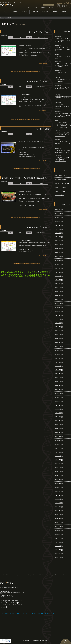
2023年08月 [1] (59, 339)
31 (7, 273)
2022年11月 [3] (59, 374)
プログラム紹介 (18, 601)
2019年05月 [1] (59, 452)
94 (29, 275)
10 (17, 271)
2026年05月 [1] (59, 210)
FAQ (1, 605)
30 (5, 273)
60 (13, 274)
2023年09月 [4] (59, 335)
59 (11, 274)
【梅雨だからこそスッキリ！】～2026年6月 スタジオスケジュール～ (63, 40)
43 (30, 273)
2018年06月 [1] (59, 468)
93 (27, 275)
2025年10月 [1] (59, 237)
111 (27, 277)
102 (46, 275)
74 (40, 274)
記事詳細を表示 (43, 63)
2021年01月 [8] (59, 433)
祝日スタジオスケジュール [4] (63, 187)
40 (25, 273)
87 (16, 275)
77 (46, 274)
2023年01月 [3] (59, 366)
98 (37, 275)
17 (30, 271)
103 (49, 275)
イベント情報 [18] (59, 195)
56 (5, 274)
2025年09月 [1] (59, 241)
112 (30, 277)
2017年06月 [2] (59, 495)
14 (25, 271)
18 (32, 271)
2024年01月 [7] (59, 319)
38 (21, 273)
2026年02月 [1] (59, 221)
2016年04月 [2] (59, 538)
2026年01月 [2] (59, 225)
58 (9, 274)
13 (23, 271)
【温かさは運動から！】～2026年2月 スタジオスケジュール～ (63, 106)
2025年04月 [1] (59, 260)
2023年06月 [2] (59, 346)
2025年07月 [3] (59, 249)
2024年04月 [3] (59, 307)
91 (23, 275)
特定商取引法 (20, 605)
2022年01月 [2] (59, 413)
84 (10, 275)
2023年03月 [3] (59, 358)
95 (31, 275)
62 (17, 274)
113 (33, 277)
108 (20, 277)
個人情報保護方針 (12, 605)
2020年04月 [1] (59, 448)
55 (3, 274)
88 (17, 275)
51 (46, 273)
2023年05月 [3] (59, 350)
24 (44, 271)
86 (14, 275)
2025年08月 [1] (59, 245)
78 (48, 274)
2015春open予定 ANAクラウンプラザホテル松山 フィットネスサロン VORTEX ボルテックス (28, 613)
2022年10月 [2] (59, 378)
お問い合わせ (65, 575)
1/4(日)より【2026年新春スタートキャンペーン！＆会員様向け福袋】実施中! (63, 115)
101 (44, 275)
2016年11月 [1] (59, 519)
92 (25, 275)
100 (41, 275)
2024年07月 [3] (59, 296)
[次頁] (41, 277)
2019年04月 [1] (59, 456)
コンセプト (3, 601)
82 (6, 275)
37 (19, 273)
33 (11, 273)
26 (48, 271)
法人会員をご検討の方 (53, 575)
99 (39, 275)
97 (35, 275)
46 (36, 273)
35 (15, 273)
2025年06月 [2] (59, 253)
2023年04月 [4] (59, 354)
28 (1, 273)
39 (23, 273)
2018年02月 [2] (59, 479)
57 (7, 274)
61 (15, 274)
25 (46, 271)
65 (23, 274)
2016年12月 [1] (59, 515)
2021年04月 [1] (59, 429)
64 (21, 274)
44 (32, 273)
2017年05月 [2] (59, 499)
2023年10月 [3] (59, 331)
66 (25, 274)
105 (12, 277)
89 (19, 275)
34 (13, 273)
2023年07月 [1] (59, 343)
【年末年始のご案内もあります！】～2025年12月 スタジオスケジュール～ (63, 134)
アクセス (20, 603)
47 (38, 273)
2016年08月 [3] (59, 526)
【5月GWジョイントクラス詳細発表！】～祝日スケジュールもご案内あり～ (63, 65)
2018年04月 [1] (59, 476)
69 (30, 274)
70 (32, 274)
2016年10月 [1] (59, 523)
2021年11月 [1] (59, 421)
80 (2, 275)
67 (27, 274)
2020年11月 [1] (59, 440)
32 (9, 273)
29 (3, 273)
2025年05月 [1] (59, 256)
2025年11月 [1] (59, 233)
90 (21, 275)
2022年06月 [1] (59, 393)
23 (42, 271)
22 (40, 271)
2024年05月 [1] (59, 303)
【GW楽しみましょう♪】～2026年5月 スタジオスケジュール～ (63, 49)
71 (34, 274)
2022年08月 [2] (59, 386)
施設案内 (8, 601)
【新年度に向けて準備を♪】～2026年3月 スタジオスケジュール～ (63, 98)
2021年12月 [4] (59, 417)
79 (50, 274)
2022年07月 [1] (59, 389)
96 (33, 275)
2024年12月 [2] (59, 276)
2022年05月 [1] (59, 397)
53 (50, 273)
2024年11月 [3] (59, 280)
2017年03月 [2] (59, 507)
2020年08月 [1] (59, 444)
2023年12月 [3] (59, 323)
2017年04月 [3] (59, 503)
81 (4, 275)
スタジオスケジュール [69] (62, 183)
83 (8, 275)
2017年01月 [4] (59, 511)
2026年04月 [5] (59, 213)
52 (48, 273)
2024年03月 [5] (59, 311)
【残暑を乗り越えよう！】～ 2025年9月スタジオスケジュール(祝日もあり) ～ (63, 159)
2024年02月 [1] (59, 315)
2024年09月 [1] (59, 288)
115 (38, 277)
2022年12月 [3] (59, 370)
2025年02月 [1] (59, 268)
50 (44, 273)
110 (25, 277)
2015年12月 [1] (59, 554)
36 (17, 273)
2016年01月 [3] (59, 550)
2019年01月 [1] (59, 460)
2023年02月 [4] (59, 362)
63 (19, 274)
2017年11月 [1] (59, 483)
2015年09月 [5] (59, 558)
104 (9, 277)
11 (19, 271)
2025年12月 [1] (59, 229)
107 (17, 277)
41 (27, 273)
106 (15, 277)
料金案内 (12, 601)
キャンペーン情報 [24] (61, 191)
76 (44, 274)
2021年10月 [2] (59, 425)
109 (22, 277)
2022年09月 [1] (59, 382)
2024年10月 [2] (59, 284)
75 (42, 274)
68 (28, 274)
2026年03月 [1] (59, 217)
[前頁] (2, 271)
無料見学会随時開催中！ (6, 575)
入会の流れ (41, 575)
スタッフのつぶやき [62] (61, 175)
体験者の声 (6, 605)
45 (34, 273)
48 (40, 273)
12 (21, 271)
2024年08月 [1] (59, 292)
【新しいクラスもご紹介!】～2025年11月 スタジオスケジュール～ (63, 143)
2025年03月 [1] (59, 264)
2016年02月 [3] (59, 546)
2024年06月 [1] (59, 300)
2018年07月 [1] (59, 464)
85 (12, 275)
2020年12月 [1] (59, 436)
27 (50, 271)
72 (36, 274)
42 (28, 273)
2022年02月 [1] (59, 409)
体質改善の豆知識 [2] (60, 179)
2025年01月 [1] (59, 272)
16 (28, 271)
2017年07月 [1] (59, 491)
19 (34, 271)
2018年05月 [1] (59, 472)
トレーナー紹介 (4, 603)
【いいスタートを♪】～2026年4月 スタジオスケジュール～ (63, 89)
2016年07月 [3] (59, 530)
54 (1, 274)
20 (36, 271)
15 (27, 271)
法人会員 (15, 603)
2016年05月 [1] (59, 534)
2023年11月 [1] (59, 327)
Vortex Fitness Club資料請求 (17, 575)
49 (42, 273)
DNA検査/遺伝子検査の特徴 (29, 575)
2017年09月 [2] (59, 487)
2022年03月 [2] (59, 405)
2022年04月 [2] (59, 401)
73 (38, 274)
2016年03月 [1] (59, 542)
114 (35, 277)
